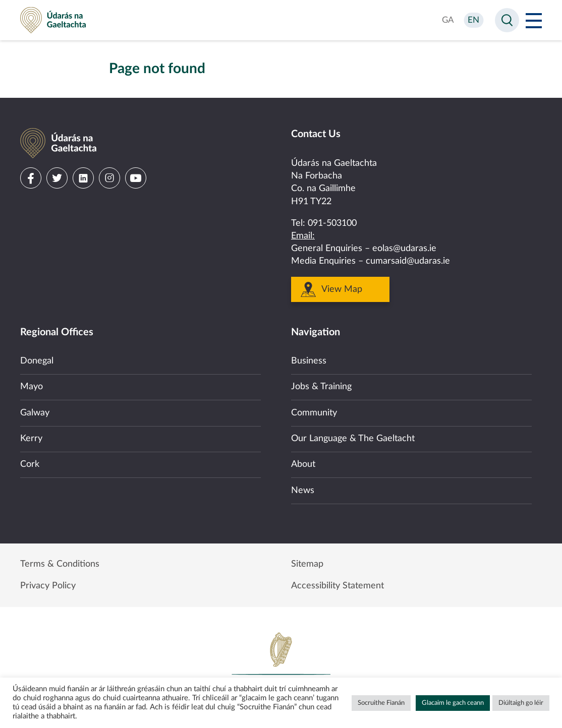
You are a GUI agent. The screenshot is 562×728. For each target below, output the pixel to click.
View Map (342, 289)
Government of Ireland (281, 665)
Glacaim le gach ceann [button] (453, 703)
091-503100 (332, 223)
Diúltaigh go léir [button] (521, 703)
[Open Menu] (534, 20)
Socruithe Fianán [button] (381, 703)
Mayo (32, 387)
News (303, 491)
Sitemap (307, 564)
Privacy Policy (48, 586)
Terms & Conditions (60, 564)
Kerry (31, 439)
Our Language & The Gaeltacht (353, 439)
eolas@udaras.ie (404, 249)
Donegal (37, 361)
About (303, 464)
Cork (30, 464)
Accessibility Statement (338, 586)
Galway (35, 413)
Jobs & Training (321, 387)
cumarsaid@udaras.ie (408, 261)
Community (314, 413)
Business (309, 361)
